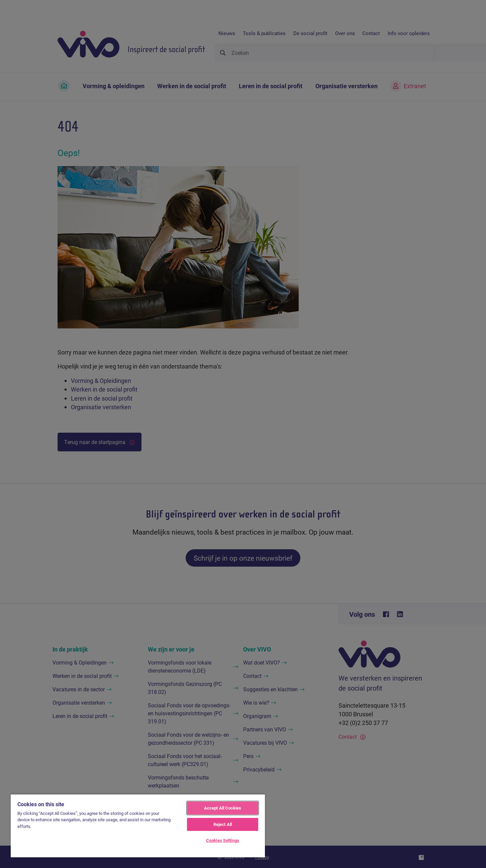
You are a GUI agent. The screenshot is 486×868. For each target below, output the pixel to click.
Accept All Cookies (223, 808)
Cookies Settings (223, 840)
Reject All (223, 824)
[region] (138, 826)
